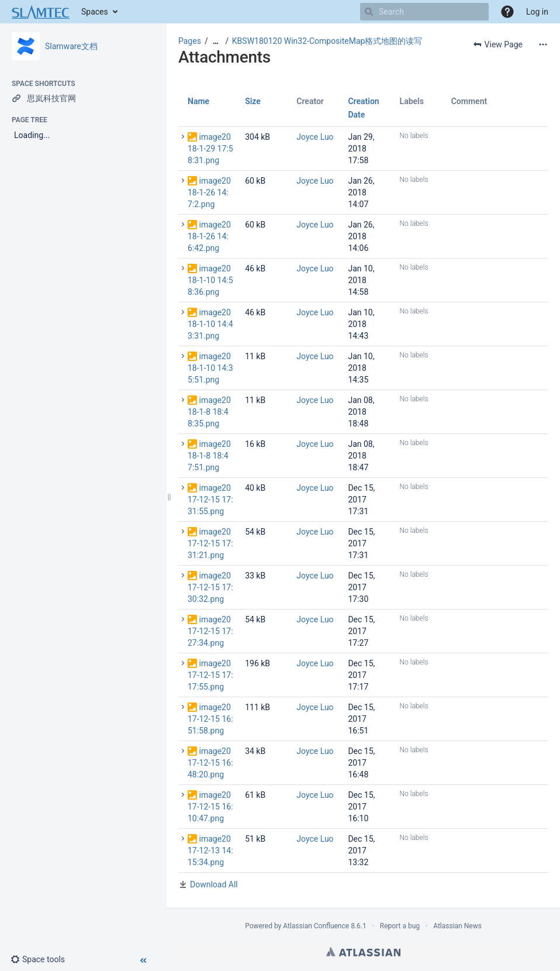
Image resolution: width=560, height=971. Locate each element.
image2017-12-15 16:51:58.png (210, 719)
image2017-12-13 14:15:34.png (210, 851)
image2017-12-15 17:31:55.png (210, 500)
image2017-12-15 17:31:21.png (210, 543)
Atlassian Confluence (316, 926)
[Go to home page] (41, 12)
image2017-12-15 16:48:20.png (210, 763)
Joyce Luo (315, 137)
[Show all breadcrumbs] (216, 41)
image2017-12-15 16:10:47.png (210, 807)
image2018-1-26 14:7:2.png (209, 192)
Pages (190, 41)
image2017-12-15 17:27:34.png (210, 631)
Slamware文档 (71, 46)
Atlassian (363, 952)
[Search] (369, 12)
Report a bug (400, 926)
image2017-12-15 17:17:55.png (210, 675)
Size (253, 101)
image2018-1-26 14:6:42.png (209, 236)
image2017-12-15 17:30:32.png (210, 587)
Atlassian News (457, 926)
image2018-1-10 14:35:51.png (210, 368)
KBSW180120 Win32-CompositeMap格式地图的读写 (327, 41)
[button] (507, 12)
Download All (214, 884)
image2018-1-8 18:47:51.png (209, 456)
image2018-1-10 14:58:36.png (210, 280)
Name (198, 101)
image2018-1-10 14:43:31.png (210, 324)
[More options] (543, 44)
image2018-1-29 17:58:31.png (210, 149)
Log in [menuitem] (537, 12)
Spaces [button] (95, 12)
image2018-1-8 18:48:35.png (209, 412)
